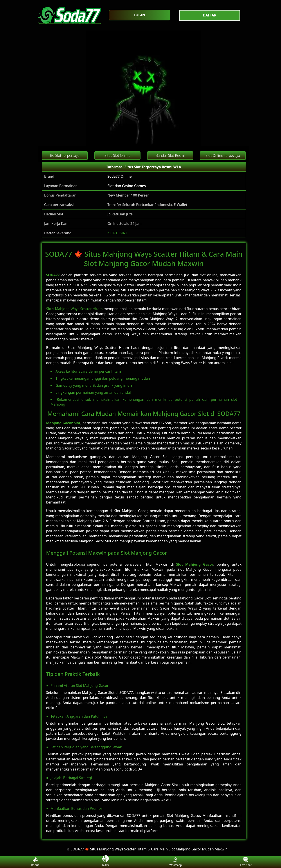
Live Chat (246, 862)
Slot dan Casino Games (127, 186)
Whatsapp (176, 862)
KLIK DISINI (117, 233)
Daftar (105, 862)
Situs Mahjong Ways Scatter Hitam (74, 309)
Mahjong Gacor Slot (63, 423)
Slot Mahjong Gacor (195, 564)
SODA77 (53, 275)
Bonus (35, 862)
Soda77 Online (120, 176)
